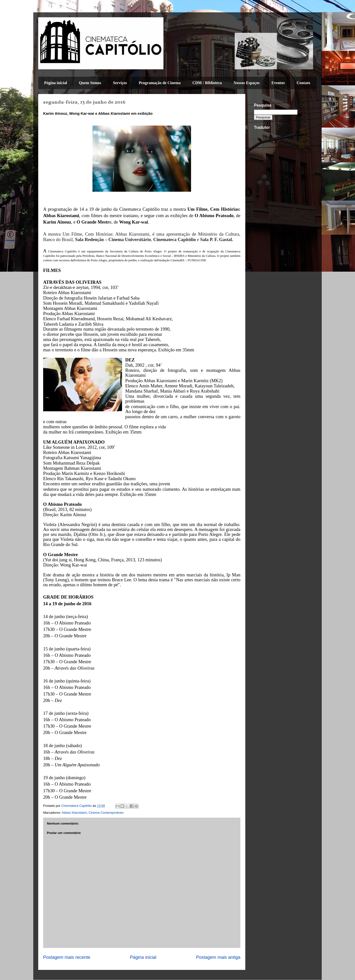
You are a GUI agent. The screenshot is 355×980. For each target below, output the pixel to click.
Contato (303, 83)
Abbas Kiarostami (74, 813)
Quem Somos (90, 83)
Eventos (278, 83)
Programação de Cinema (160, 83)
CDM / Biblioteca (207, 83)
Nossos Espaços (247, 83)
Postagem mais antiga (218, 957)
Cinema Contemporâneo (106, 813)
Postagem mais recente (67, 957)
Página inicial (56, 83)
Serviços (120, 83)
